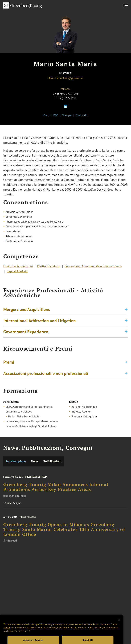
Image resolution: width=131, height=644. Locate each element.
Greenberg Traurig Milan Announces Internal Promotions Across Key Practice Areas (56, 489)
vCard (46, 115)
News (35, 461)
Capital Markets (17, 272)
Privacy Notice (100, 628)
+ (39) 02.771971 (67, 98)
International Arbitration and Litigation (40, 322)
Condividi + (82, 115)
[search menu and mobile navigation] (126, 6)
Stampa (67, 115)
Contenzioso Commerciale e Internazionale (93, 267)
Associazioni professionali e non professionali (46, 375)
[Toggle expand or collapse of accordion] (126, 311)
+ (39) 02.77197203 (67, 93)
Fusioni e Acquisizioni (18, 267)
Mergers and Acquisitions (27, 311)
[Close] (119, 624)
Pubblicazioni (52, 461)
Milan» (65, 89)
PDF (56, 115)
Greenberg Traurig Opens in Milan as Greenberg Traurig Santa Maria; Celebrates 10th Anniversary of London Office (64, 532)
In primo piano (16, 461)
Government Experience (26, 334)
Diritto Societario (49, 267)
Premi (9, 363)
